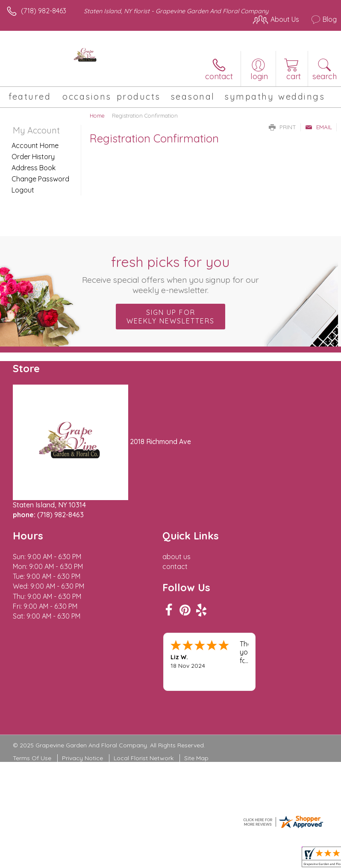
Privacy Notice (82, 758)
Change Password (40, 179)
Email (319, 127)
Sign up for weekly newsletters (170, 317)
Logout (23, 190)
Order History (33, 157)
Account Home (35, 145)
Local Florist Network (144, 758)
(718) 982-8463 (44, 11)
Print (282, 127)
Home (97, 116)
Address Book (34, 168)
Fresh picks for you (171, 274)
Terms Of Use (32, 758)
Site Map (196, 758)
